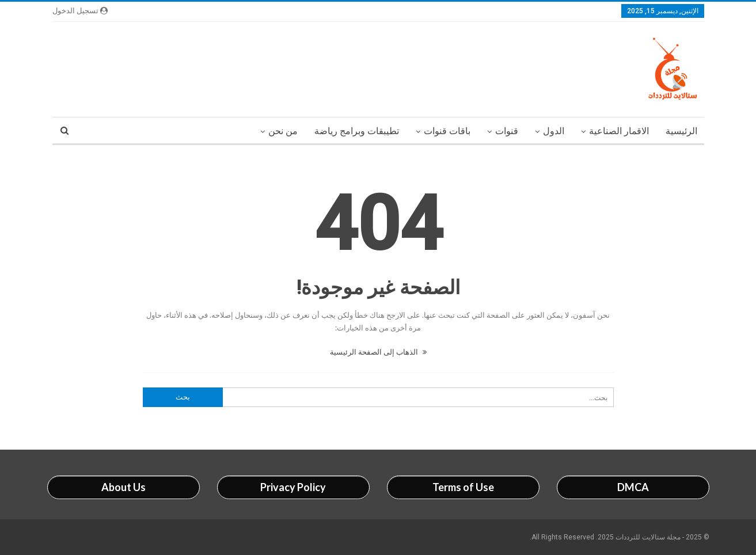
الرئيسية (681, 131)
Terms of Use (463, 487)
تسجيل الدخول (80, 11)
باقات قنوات (447, 131)
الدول (554, 131)
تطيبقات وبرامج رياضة (357, 131)
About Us (124, 487)
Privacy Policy (293, 487)
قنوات (507, 131)
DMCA (633, 487)
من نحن (283, 131)
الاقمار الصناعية (619, 131)
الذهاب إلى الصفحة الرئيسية (378, 352)
